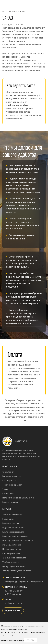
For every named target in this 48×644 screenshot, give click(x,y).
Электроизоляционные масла (17, 571)
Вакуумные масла (11, 523)
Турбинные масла (11, 562)
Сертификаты (9, 481)
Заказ (5, 489)
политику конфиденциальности (12, 640)
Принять (30, 640)
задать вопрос (13, 611)
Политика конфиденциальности (18, 498)
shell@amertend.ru (17, 105)
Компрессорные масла (13, 532)
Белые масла (8, 519)
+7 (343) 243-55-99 (14, 591)
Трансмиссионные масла (14, 558)
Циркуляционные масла (14, 567)
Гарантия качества (11, 476)
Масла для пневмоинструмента (18, 541)
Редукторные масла (12, 554)
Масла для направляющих (15, 536)
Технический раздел (12, 485)
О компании (8, 472)
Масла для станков (12, 545)
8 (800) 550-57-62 (13, 594)
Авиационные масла (12, 515)
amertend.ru (22, 441)
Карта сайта (8, 494)
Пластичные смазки (12, 549)
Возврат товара (10, 502)
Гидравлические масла (13, 528)
